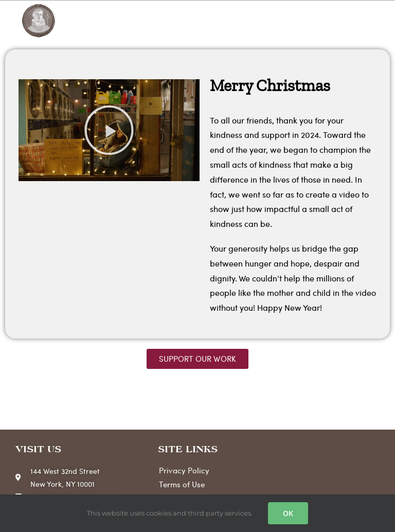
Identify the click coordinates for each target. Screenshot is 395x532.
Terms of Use (182, 484)
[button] (311, 21)
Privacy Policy (184, 470)
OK (288, 513)
